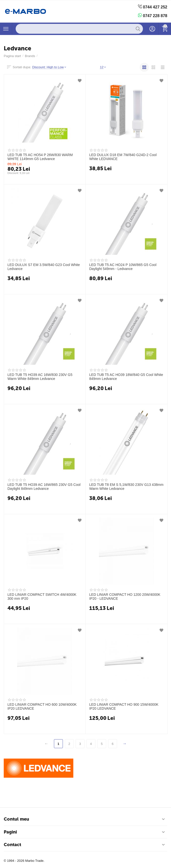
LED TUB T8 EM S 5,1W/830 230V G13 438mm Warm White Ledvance (126, 487)
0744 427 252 (153, 7)
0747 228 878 (153, 16)
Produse (6, 29)
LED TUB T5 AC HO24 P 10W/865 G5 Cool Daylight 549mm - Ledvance (123, 267)
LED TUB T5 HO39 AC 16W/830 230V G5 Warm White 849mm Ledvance (40, 377)
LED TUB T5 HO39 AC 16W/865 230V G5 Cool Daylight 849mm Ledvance (44, 487)
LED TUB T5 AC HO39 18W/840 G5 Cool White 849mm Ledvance (126, 377)
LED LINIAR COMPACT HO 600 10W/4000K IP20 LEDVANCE (42, 706)
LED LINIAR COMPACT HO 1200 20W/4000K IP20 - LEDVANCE (125, 597)
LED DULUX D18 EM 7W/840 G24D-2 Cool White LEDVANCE (123, 157)
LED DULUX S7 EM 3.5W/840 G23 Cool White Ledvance (44, 267)
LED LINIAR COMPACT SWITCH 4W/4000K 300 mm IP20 (42, 597)
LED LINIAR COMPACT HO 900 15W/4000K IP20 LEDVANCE (124, 706)
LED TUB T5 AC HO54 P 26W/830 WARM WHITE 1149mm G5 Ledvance (40, 157)
